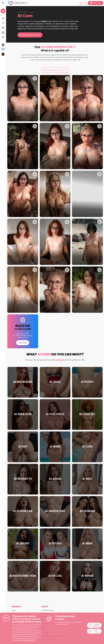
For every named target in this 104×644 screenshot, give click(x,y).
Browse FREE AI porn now (30, 35)
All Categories (17, 578)
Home (19, 12)
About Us (45, 585)
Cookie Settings (94, 625)
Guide (43, 594)
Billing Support (17, 591)
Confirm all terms (94, 631)
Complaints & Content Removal (53, 601)
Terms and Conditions (28, 641)
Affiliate (14, 597)
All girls (14, 581)
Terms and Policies (48, 604)
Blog (43, 591)
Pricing (14, 594)
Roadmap (45, 588)
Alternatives (46, 597)
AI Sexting (45, 578)
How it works (46, 581)
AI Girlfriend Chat (47, 575)
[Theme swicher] (85, 3)
